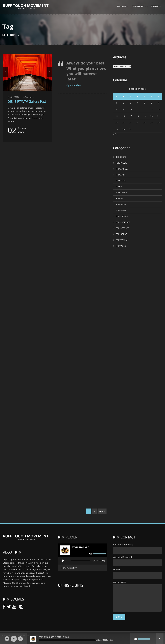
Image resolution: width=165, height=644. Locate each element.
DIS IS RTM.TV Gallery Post (27, 102)
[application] (82, 561)
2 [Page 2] (94, 511)
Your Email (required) (137, 561)
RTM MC (120, 198)
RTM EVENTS (122, 193)
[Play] (63, 561)
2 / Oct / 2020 (13, 97)
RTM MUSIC (121, 204)
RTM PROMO (122, 216)
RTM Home (122, 6)
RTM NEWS (121, 210)
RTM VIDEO (121, 246)
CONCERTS (121, 157)
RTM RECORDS (123, 228)
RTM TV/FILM (122, 240)
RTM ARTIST (121, 175)
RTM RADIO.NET (123, 222)
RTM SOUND (122, 234)
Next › (102, 511)
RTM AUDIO (121, 181)
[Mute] (90, 554)
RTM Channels (139, 6)
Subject (137, 573)
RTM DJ (119, 187)
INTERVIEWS (122, 163)
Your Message (137, 599)
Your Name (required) (137, 548)
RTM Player (156, 6)
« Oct (115, 134)
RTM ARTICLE (122, 169)
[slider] (81, 561)
